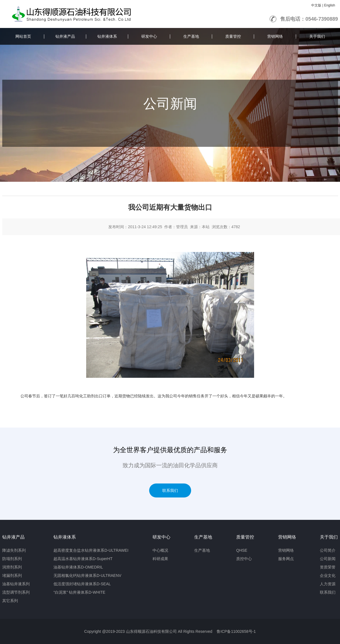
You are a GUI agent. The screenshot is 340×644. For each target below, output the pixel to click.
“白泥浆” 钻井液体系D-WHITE (79, 592)
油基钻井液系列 (16, 584)
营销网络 (275, 36)
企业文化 (328, 575)
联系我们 (170, 490)
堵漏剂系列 (12, 575)
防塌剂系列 (12, 559)
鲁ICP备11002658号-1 (236, 631)
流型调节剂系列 (16, 592)
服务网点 (286, 559)
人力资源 (328, 584)
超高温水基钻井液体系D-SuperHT (83, 559)
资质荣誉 (328, 567)
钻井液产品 (65, 36)
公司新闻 (328, 559)
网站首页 (23, 36)
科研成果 (160, 559)
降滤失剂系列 (14, 550)
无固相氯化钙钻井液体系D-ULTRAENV (87, 575)
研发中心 (149, 36)
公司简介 (328, 550)
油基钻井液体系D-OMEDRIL (78, 567)
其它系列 (10, 601)
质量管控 (233, 36)
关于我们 (317, 36)
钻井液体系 (107, 36)
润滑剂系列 (12, 567)
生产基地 (191, 36)
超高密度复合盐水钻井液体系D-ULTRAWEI (91, 550)
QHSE (242, 550)
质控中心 (244, 559)
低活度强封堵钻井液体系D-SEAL (82, 584)
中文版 (316, 5)
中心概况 (160, 550)
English (330, 5)
